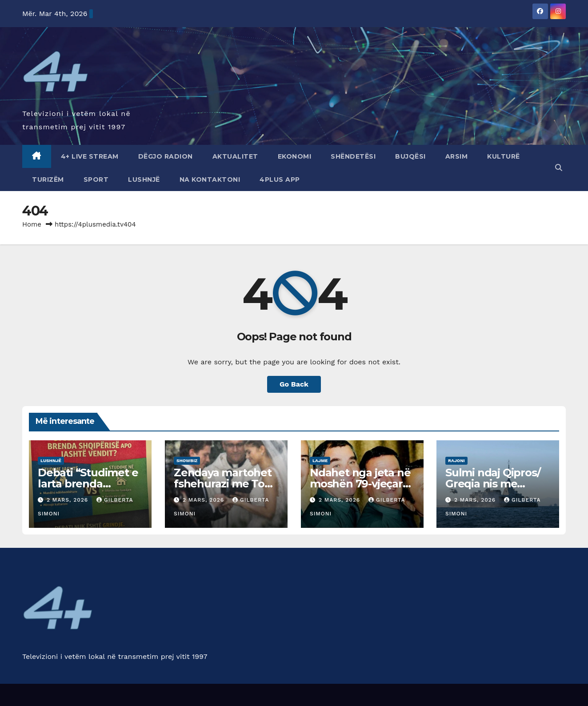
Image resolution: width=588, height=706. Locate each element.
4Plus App (280, 179)
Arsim (457, 156)
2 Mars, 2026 (68, 500)
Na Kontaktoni (210, 179)
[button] (559, 168)
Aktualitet (235, 156)
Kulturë (504, 156)
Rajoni (456, 461)
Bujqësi (410, 156)
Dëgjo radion (166, 156)
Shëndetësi (353, 156)
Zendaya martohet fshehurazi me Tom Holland (224, 484)
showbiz (187, 461)
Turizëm (48, 179)
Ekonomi (295, 156)
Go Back (294, 384)
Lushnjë (144, 179)
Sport (96, 179)
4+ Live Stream (90, 156)
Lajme (320, 461)
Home (32, 224)
